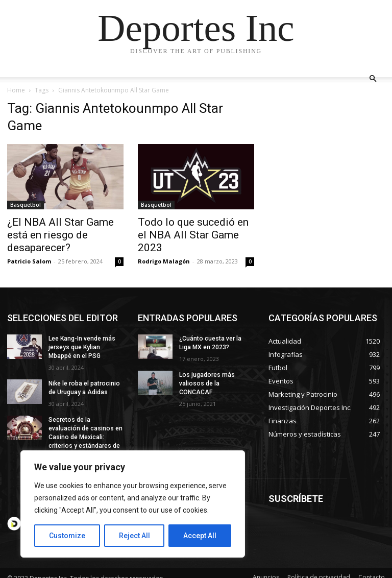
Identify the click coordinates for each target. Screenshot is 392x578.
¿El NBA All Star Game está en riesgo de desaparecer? (60, 235)
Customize (67, 536)
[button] (373, 79)
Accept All (200, 536)
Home (16, 90)
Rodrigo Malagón (164, 261)
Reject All (134, 536)
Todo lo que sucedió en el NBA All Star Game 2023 (193, 235)
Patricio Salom (29, 261)
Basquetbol (26, 205)
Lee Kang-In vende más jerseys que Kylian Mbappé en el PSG (82, 347)
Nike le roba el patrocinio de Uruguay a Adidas (83, 388)
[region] (133, 504)
